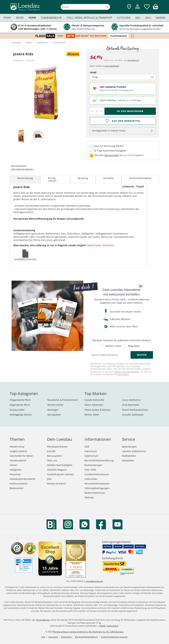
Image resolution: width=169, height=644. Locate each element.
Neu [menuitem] (138, 18)
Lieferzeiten (91, 479)
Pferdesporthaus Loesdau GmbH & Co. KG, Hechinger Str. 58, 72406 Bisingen (88, 632)
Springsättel (54, 415)
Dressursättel (17, 410)
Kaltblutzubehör (19, 484)
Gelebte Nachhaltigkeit (60, 465)
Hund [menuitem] (32, 18)
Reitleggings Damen (21, 415)
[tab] (21, 136)
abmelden (123, 374)
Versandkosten (133, 60)
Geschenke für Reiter (21, 456)
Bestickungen (129, 447)
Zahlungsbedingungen (97, 488)
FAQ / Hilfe (90, 470)
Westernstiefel (55, 405)
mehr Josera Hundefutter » (23, 169)
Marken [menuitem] (161, 18)
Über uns (52, 460)
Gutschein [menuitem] (124, 18)
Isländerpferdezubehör (23, 479)
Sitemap (89, 497)
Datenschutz (91, 456)
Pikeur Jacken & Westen (97, 410)
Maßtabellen (129, 456)
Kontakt (51, 451)
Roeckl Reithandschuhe (135, 410)
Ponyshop (15, 474)
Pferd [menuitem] (7, 18)
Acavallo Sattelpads (133, 415)
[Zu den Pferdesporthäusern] (129, 7)
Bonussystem (112, 155)
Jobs (49, 479)
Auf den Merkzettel (126, 121)
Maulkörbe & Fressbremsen (63, 400)
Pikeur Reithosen (94, 405)
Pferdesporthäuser (57, 447)
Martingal (53, 410)
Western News (113, 346)
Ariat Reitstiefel (131, 405)
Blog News (134, 346)
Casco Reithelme (131, 400)
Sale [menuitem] (148, 18)
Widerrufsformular (95, 493)
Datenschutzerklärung (127, 372)
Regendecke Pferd (20, 405)
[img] (155, 8)
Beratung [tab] (83, 178)
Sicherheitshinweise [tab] (140, 178)
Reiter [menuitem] (20, 18)
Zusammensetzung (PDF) (25, 259)
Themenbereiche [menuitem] (51, 18)
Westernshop (17, 447)
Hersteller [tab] (109, 178)
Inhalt (99, 72)
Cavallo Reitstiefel (94, 400)
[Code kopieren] (132, 36)
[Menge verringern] (92, 111)
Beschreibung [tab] (25, 178)
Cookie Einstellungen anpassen (114, 637)
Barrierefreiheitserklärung (99, 460)
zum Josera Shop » (19, 166)
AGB (87, 447)
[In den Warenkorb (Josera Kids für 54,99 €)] (130, 111)
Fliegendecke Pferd (20, 400)
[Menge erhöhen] (101, 111)
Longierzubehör (18, 451)
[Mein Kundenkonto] (137, 9)
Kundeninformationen (97, 474)
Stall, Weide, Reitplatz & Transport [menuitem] (89, 18)
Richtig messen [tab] (52, 179)
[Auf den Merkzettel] (123, 121)
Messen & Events (56, 484)
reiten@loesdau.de (94, 581)
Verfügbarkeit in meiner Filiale (109, 131)
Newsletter (128, 460)
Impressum (91, 451)
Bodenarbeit (17, 488)
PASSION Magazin (57, 470)
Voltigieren (16, 470)
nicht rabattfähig (111, 66)
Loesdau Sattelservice (134, 451)
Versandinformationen (97, 484)
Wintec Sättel (92, 415)
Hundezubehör (18, 460)
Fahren (14, 465)
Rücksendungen (93, 465)
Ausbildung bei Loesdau (60, 474)
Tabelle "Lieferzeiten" (109, 626)
